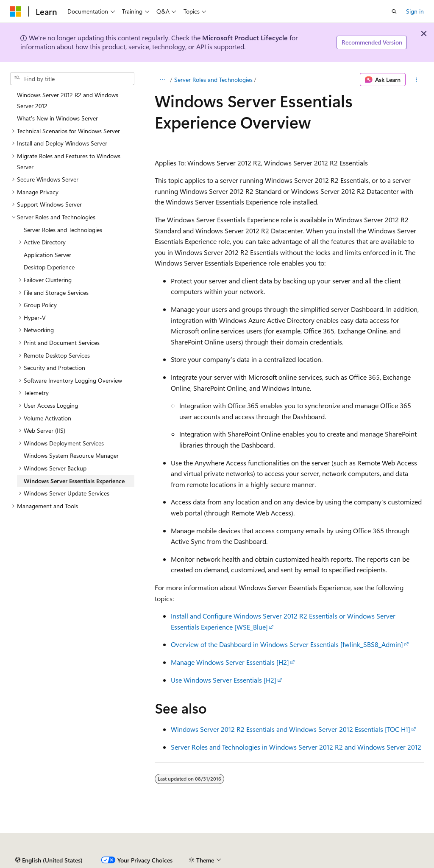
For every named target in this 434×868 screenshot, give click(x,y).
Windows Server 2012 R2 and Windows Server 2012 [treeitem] (68, 100)
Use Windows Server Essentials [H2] (224, 680)
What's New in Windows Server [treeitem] (57, 118)
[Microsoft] (16, 11)
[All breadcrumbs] (162, 80)
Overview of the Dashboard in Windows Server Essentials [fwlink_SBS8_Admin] (287, 644)
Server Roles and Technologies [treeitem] (63, 230)
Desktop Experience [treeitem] (49, 267)
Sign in (415, 11)
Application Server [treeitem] (47, 255)
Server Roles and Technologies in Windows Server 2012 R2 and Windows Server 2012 (296, 747)
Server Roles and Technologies (213, 80)
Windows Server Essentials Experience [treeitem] (74, 481)
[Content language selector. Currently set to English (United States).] (49, 860)
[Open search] (394, 11)
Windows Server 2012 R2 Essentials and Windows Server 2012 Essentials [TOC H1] (291, 729)
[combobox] (72, 79)
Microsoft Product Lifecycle (245, 38)
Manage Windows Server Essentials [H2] (230, 662)
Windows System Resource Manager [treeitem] (71, 455)
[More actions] (416, 80)
